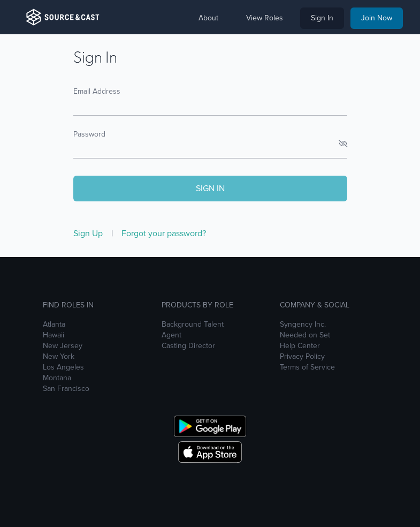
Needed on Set (305, 335)
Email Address (97, 91)
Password (89, 134)
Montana (57, 378)
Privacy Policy (302, 357)
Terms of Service (307, 367)
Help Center (300, 346)
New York (59, 357)
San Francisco (66, 389)
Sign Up (89, 233)
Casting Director (188, 346)
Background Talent (193, 325)
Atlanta (54, 325)
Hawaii (54, 335)
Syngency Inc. (303, 325)
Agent (171, 335)
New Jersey (63, 346)
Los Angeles (63, 367)
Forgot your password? (164, 233)
